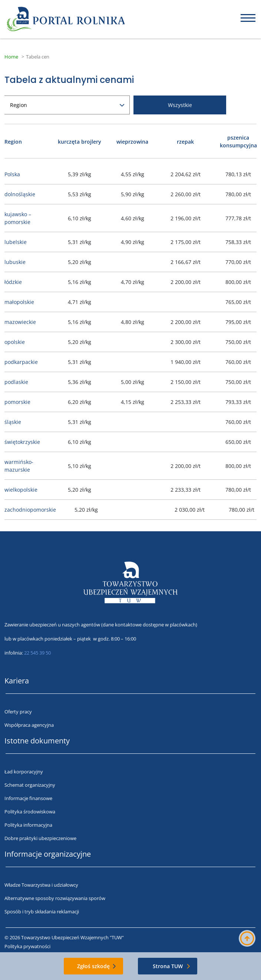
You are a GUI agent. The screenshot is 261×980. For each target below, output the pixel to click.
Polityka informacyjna (28, 825)
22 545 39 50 (37, 653)
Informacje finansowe (28, 798)
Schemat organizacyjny (30, 785)
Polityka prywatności (27, 946)
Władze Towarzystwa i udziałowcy (41, 885)
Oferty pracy (18, 712)
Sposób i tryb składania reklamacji (42, 912)
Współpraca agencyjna (29, 725)
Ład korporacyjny (24, 772)
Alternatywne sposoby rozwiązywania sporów (55, 898)
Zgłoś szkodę (93, 966)
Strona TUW (168, 966)
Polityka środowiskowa (30, 812)
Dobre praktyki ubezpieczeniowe (40, 838)
